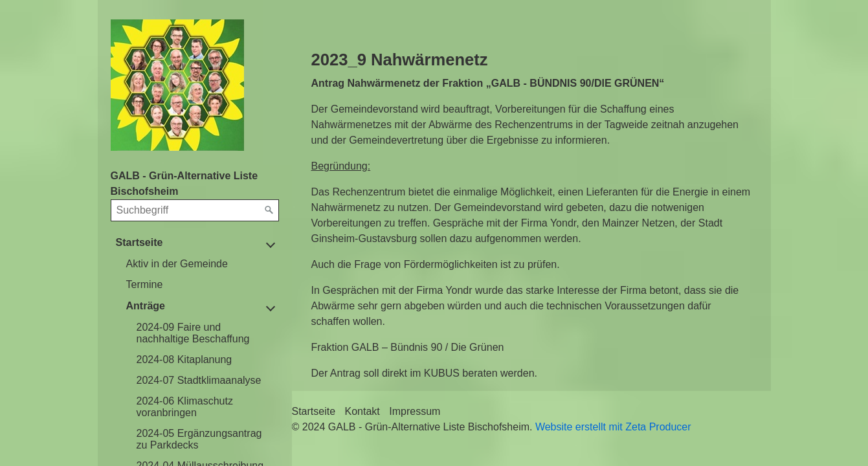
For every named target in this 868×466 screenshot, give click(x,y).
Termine (145, 284)
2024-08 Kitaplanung (184, 360)
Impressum (415, 411)
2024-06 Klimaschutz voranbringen (185, 407)
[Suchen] (269, 210)
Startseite (139, 242)
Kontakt (362, 411)
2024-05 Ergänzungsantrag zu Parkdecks (199, 439)
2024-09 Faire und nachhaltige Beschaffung (193, 333)
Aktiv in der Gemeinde (177, 264)
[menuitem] (200, 264)
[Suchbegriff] (195, 210)
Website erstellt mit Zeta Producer (613, 427)
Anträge (146, 306)
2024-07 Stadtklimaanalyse (199, 380)
